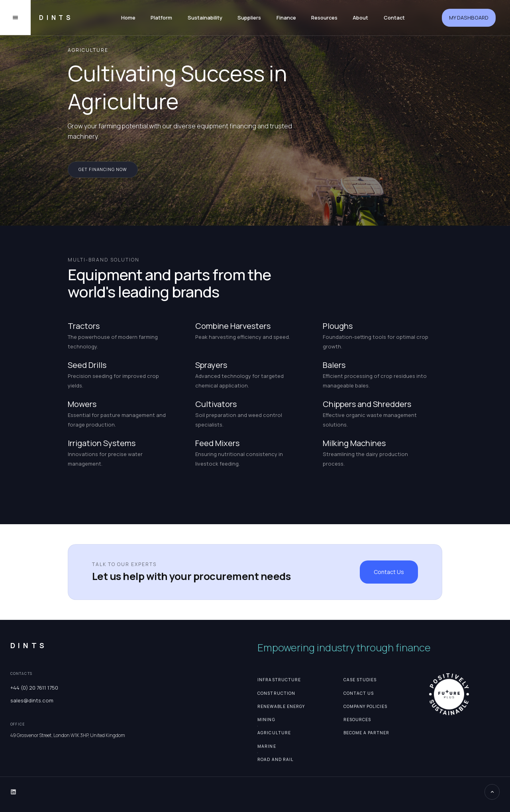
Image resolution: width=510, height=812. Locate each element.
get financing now (103, 169)
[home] (54, 18)
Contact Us (389, 572)
